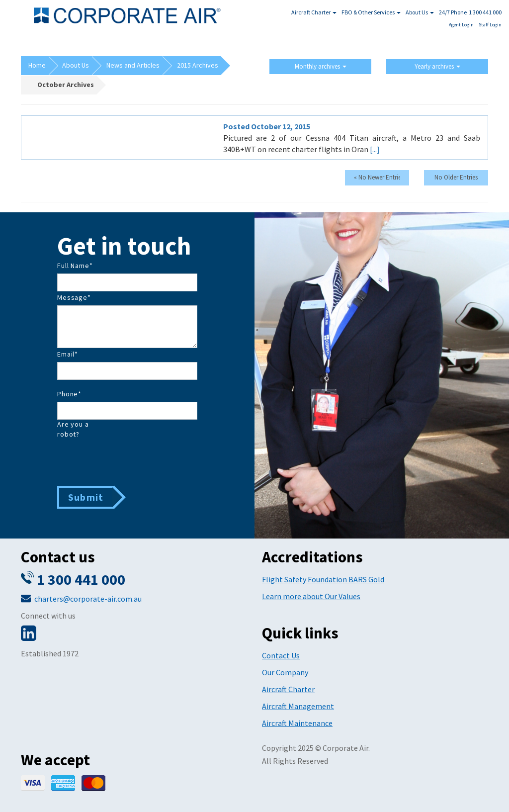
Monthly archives (321, 66)
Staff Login (490, 25)
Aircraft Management (298, 706)
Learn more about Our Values (311, 596)
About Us (420, 12)
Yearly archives (437, 66)
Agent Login (461, 25)
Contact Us (281, 655)
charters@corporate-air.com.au (88, 599)
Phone (69, 394)
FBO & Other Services (371, 12)
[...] (375, 149)
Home (37, 65)
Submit (86, 497)
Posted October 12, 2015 (267, 126)
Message (74, 297)
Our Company (285, 672)
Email (68, 354)
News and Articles (133, 65)
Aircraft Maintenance (297, 723)
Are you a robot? (73, 429)
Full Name (75, 266)
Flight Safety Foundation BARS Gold (323, 579)
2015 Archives (198, 65)
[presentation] (133, 461)
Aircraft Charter (314, 12)
